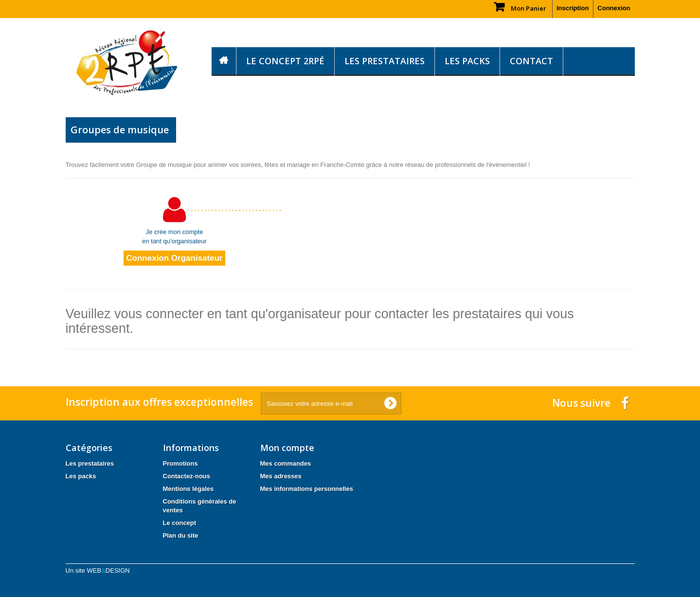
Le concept (180, 523)
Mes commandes (286, 463)
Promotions (180, 463)
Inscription (573, 8)
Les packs (467, 61)
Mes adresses (281, 476)
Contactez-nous (187, 476)
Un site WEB (98, 570)
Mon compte (287, 448)
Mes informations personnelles (307, 489)
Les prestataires (385, 61)
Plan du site (181, 535)
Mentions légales (188, 489)
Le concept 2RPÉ (285, 61)
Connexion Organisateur (174, 258)
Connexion (614, 8)
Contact (531, 61)
